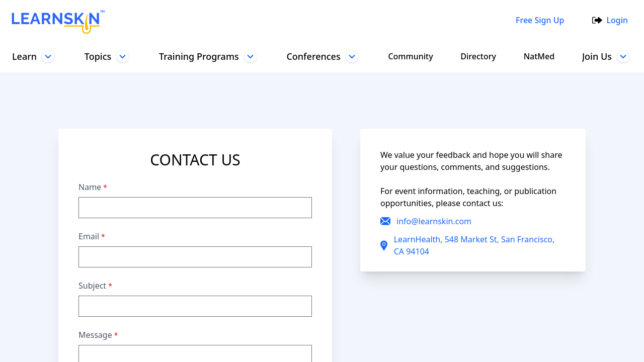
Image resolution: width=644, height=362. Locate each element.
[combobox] (306, 20)
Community (410, 56)
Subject (96, 286)
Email (92, 236)
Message (98, 335)
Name (93, 187)
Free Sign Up (538, 20)
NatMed (537, 56)
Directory (477, 56)
